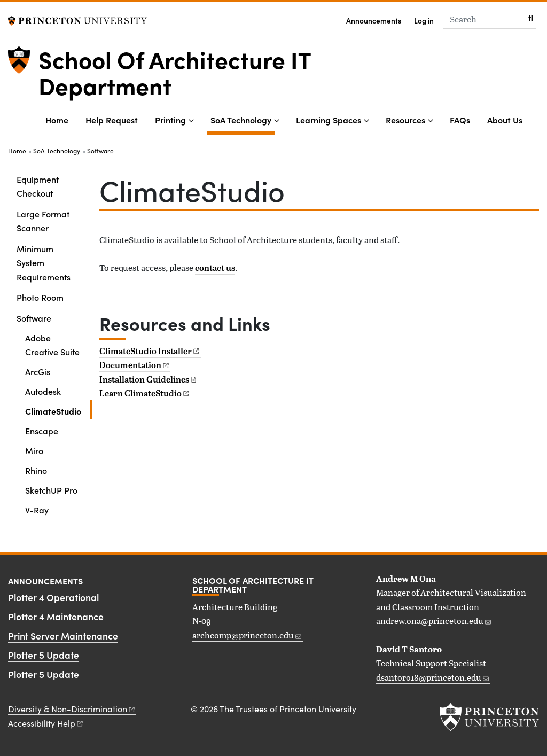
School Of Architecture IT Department (175, 72)
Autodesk (43, 391)
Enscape (42, 431)
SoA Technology (243, 119)
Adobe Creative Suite (52, 345)
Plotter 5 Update (44, 655)
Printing (170, 120)
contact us (215, 268)
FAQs (460, 120)
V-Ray (37, 510)
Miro (34, 450)
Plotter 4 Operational (53, 597)
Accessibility (46, 723)
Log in (424, 21)
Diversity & (72, 709)
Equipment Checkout (38, 186)
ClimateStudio (58, 410)
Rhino (36, 470)
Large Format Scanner (43, 221)
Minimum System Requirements (44, 263)
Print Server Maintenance (63, 636)
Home (57, 120)
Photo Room (40, 297)
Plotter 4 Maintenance (56, 616)
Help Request (112, 120)
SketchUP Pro (51, 490)
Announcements (374, 21)
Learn (145, 393)
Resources (405, 120)
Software (100, 151)
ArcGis (38, 371)
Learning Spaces (329, 120)
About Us (505, 120)
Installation (149, 379)
